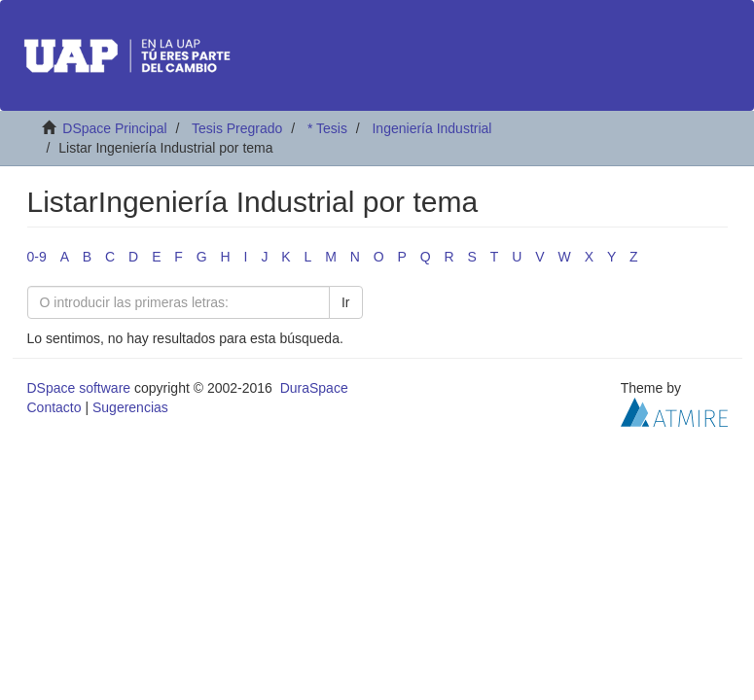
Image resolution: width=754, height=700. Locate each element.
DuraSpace (314, 388)
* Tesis (327, 128)
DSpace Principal (114, 128)
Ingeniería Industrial (431, 128)
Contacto (54, 407)
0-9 (37, 257)
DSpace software (79, 388)
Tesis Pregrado (237, 128)
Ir (346, 302)
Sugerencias (130, 407)
